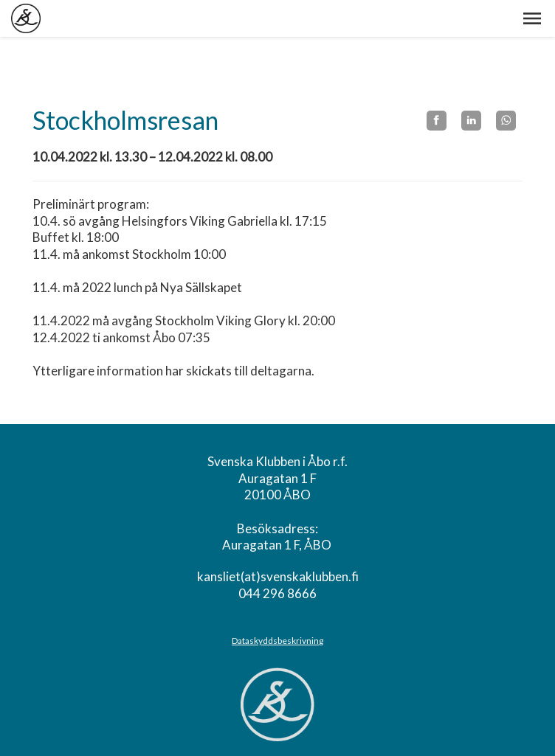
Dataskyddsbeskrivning (277, 641)
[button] (532, 18)
